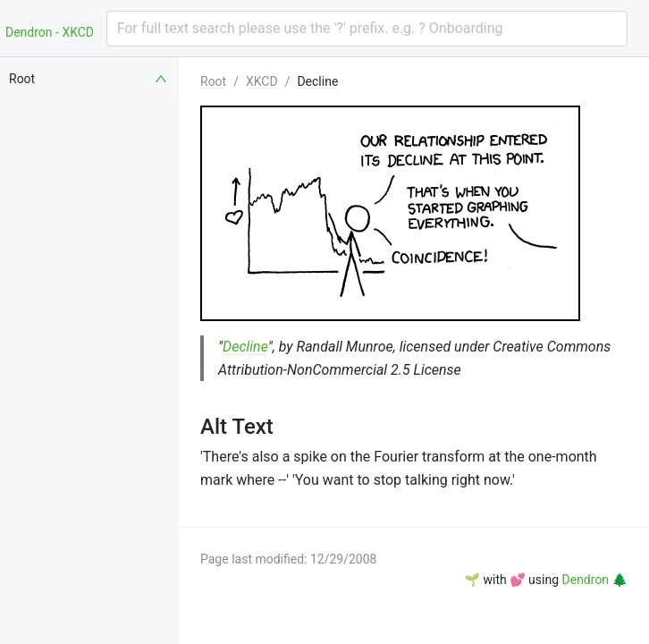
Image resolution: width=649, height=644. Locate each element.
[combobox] (367, 29)
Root (213, 81)
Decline (317, 81)
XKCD (262, 81)
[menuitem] (89, 79)
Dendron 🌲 (595, 580)
